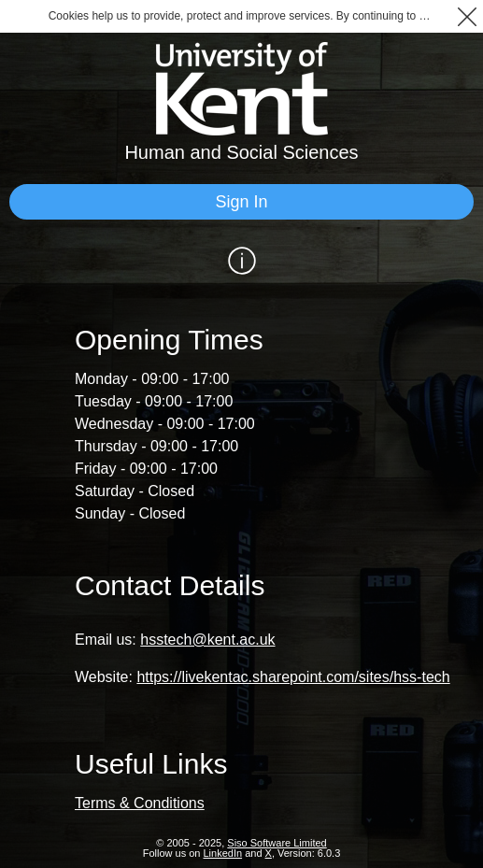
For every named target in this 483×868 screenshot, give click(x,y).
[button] (467, 16)
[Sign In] (241, 202)
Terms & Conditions (140, 803)
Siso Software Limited (277, 843)
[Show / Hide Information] (241, 261)
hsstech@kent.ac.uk (207, 640)
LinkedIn (223, 853)
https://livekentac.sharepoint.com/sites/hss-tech (293, 677)
